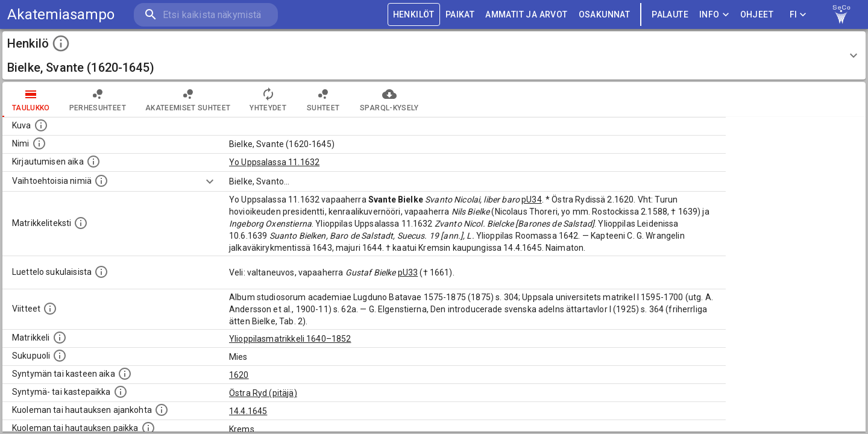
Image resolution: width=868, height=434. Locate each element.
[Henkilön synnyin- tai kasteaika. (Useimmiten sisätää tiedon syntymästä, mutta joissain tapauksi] (125, 374)
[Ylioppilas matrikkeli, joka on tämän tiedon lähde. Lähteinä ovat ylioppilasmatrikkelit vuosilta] (60, 338)
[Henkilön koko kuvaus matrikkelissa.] (81, 223)
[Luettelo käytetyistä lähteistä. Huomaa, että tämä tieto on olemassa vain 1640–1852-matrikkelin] (50, 309)
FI (798, 15)
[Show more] (210, 181)
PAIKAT (460, 15)
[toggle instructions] (61, 43)
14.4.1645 (248, 411)
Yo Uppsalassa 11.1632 (274, 162)
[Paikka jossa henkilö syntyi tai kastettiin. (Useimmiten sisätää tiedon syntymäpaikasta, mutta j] (121, 392)
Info (714, 15)
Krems (242, 429)
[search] (205, 15)
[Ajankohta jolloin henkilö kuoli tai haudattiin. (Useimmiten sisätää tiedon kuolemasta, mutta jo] (162, 410)
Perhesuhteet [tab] (98, 99)
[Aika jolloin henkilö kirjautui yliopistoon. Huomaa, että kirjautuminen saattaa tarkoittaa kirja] (93, 162)
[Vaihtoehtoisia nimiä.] (101, 181)
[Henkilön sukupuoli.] (60, 356)
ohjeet (757, 15)
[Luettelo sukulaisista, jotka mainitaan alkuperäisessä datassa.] (101, 272)
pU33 (408, 272)
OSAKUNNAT (605, 15)
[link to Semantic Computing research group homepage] (841, 14)
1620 (239, 375)
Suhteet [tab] (323, 99)
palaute (670, 15)
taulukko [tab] (31, 99)
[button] (434, 55)
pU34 (532, 200)
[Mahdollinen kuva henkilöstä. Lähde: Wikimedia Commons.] (41, 125)
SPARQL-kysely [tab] (389, 99)
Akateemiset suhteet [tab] (188, 99)
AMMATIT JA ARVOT (526, 15)
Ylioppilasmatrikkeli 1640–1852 (290, 339)
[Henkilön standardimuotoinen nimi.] (39, 143)
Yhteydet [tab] (268, 99)
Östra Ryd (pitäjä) (263, 393)
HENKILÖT (414, 15)
